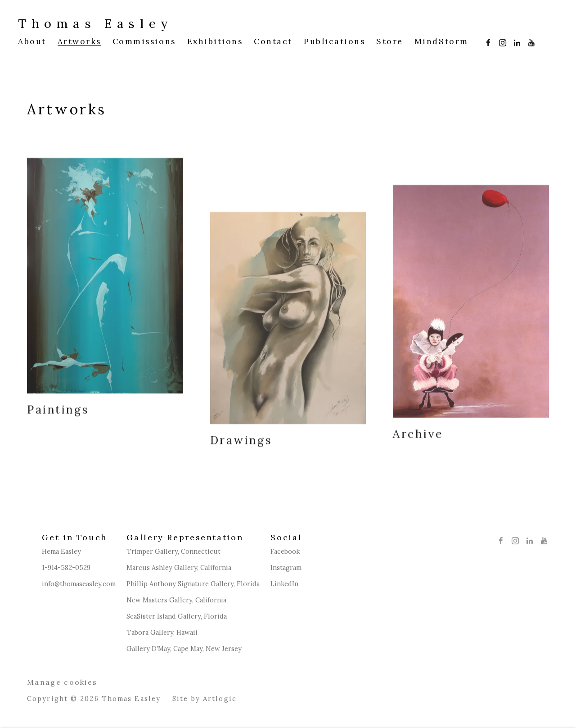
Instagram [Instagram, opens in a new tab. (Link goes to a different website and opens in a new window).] (500, 41)
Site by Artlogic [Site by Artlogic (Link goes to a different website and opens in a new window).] (205, 699)
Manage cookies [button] (62, 683)
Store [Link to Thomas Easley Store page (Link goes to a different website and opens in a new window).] (390, 41)
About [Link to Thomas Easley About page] (32, 41)
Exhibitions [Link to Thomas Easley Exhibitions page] (215, 41)
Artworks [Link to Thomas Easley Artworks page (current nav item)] (79, 41)
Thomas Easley (96, 23)
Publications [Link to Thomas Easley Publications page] (334, 41)
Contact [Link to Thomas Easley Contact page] (273, 41)
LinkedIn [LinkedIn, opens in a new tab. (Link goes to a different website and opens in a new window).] (515, 41)
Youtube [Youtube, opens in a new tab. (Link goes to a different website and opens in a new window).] (529, 41)
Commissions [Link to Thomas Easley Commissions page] (144, 41)
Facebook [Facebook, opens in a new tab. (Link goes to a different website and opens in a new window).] (486, 41)
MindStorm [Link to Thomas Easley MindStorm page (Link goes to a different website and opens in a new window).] (441, 41)
